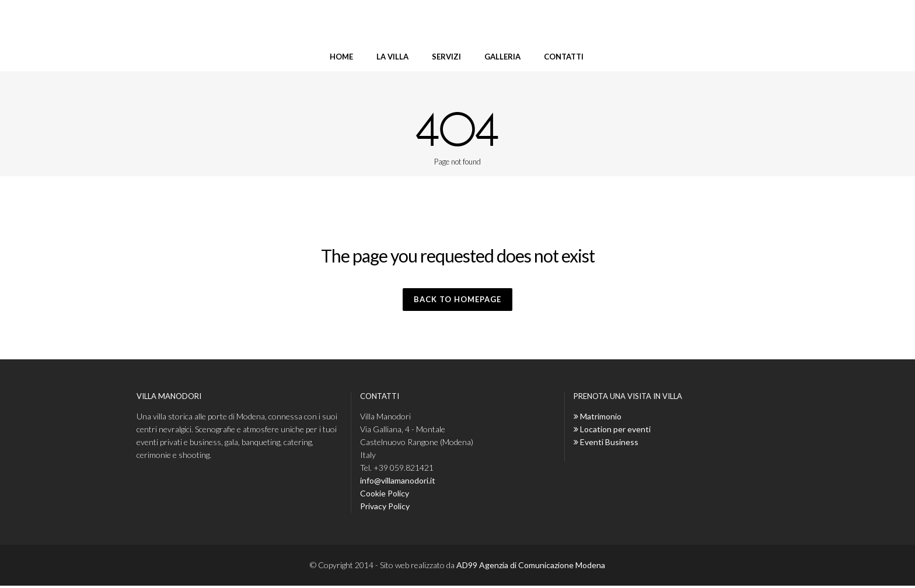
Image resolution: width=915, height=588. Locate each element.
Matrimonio (601, 419)
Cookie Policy (385, 496)
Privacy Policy (385, 508)
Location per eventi (615, 431)
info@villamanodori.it (398, 483)
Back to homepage (457, 300)
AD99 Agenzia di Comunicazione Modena (531, 567)
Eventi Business (609, 444)
